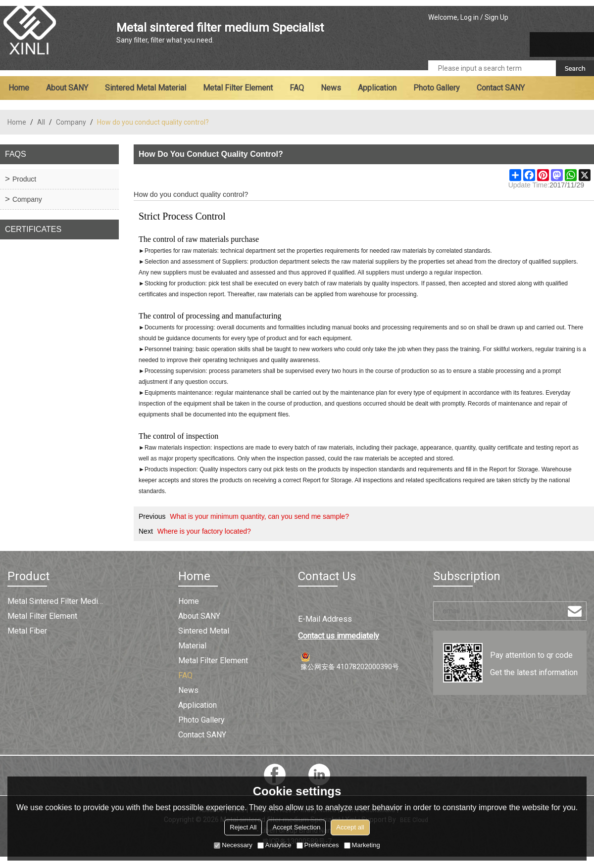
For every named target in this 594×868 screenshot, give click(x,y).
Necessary (233, 845)
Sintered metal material (146, 88)
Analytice (274, 845)
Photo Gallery (437, 88)
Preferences (318, 845)
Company (71, 122)
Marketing (362, 845)
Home (19, 88)
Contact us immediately (339, 636)
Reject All (243, 827)
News (331, 88)
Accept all (350, 827)
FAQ (297, 88)
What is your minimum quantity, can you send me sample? (259, 516)
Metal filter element (238, 88)
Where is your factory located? (204, 531)
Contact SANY (501, 88)
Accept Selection (296, 827)
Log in (470, 17)
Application (377, 88)
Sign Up (496, 17)
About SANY (67, 88)
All (41, 122)
